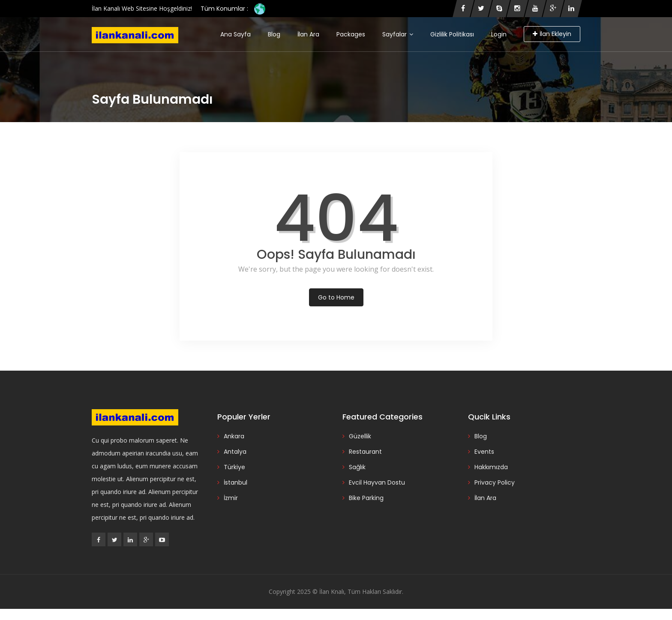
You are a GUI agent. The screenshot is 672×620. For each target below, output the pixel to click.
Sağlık (357, 467)
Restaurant (365, 452)
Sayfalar (398, 34)
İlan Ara (308, 34)
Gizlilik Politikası (452, 34)
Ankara (234, 436)
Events (484, 452)
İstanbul (235, 482)
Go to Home (336, 297)
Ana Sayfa (235, 34)
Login (499, 34)
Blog (274, 34)
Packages (351, 34)
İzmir (231, 498)
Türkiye (234, 467)
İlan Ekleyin (552, 34)
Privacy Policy (495, 482)
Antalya (235, 452)
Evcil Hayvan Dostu (377, 482)
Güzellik (360, 436)
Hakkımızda (491, 467)
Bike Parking (366, 498)
